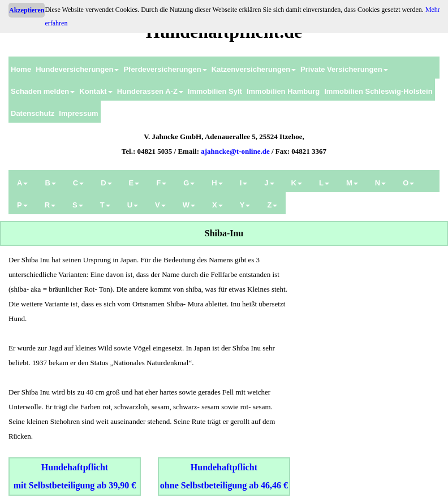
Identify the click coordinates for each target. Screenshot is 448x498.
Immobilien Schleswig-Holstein (378, 91)
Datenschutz (33, 113)
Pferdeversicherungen (165, 69)
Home (21, 69)
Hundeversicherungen (77, 69)
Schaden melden (43, 91)
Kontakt (96, 91)
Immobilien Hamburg (283, 91)
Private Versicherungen (344, 69)
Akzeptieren (27, 10)
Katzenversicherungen (254, 69)
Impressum (78, 113)
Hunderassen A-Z (150, 91)
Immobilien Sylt (215, 91)
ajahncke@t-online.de (235, 151)
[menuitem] (21, 68)
